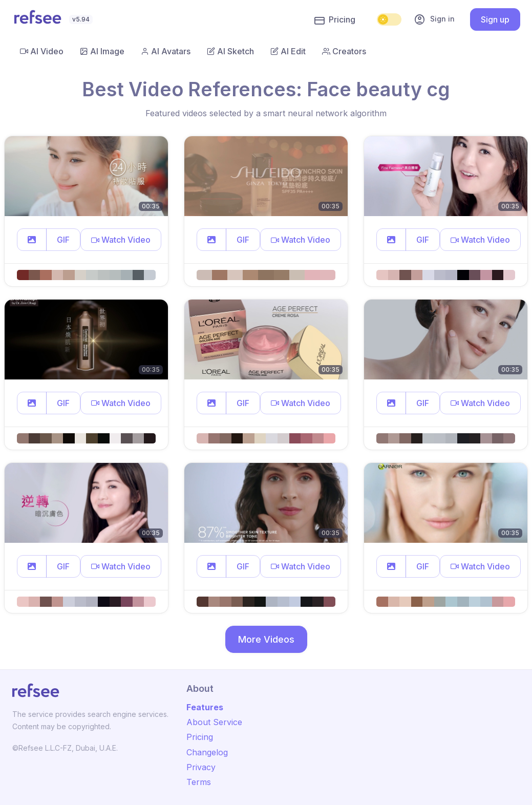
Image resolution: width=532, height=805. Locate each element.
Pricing (335, 20)
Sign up (495, 19)
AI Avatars (166, 51)
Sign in (434, 19)
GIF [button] (63, 240)
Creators (344, 51)
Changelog (207, 752)
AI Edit (288, 51)
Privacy (201, 767)
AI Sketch (230, 51)
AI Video (42, 51)
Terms (199, 782)
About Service (214, 722)
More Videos (266, 639)
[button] (32, 240)
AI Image (102, 51)
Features (205, 707)
